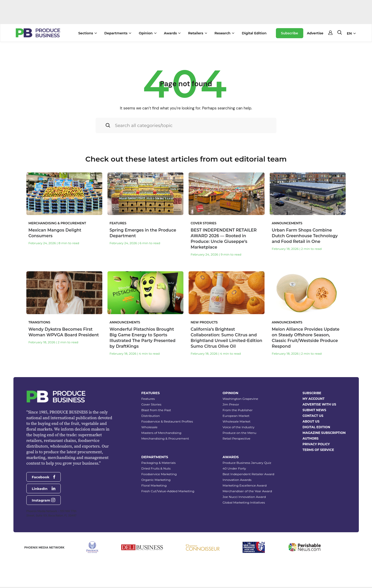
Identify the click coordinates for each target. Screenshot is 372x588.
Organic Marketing (156, 480)
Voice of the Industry (239, 427)
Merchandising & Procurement (165, 438)
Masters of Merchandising (161, 433)
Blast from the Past (156, 410)
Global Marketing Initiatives (244, 502)
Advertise (315, 33)
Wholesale (149, 427)
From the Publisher (238, 410)
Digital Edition (254, 33)
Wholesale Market (237, 421)
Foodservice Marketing (159, 474)
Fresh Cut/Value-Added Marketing (168, 491)
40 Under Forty (234, 468)
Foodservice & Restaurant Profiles (167, 421)
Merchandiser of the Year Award (247, 491)
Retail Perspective (237, 438)
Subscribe (290, 33)
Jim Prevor (231, 404)
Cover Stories (151, 404)
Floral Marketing (154, 485)
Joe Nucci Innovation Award (244, 497)
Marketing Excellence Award (245, 485)
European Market (236, 416)
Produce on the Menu (240, 433)
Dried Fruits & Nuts (156, 468)
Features (148, 399)
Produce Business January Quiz (247, 463)
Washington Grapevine (241, 399)
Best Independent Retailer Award (249, 474)
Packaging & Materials (158, 463)
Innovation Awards (237, 480)
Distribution (151, 416)
